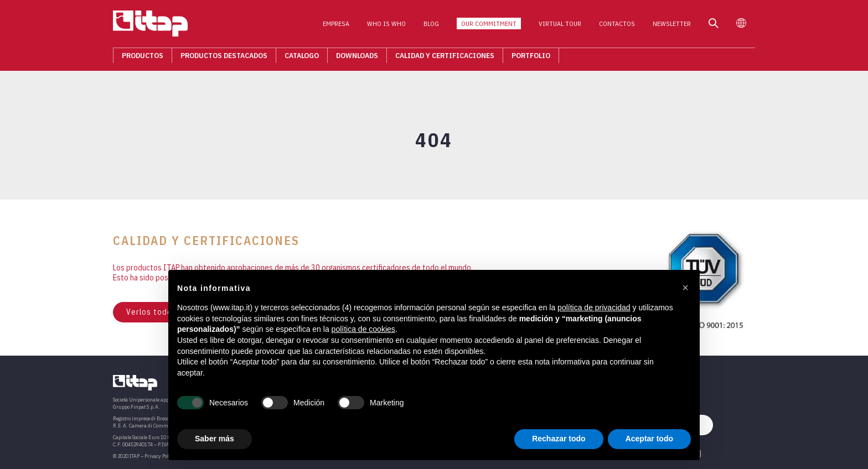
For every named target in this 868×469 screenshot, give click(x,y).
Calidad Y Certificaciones (445, 59)
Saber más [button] (215, 439)
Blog (431, 27)
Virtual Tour (560, 27)
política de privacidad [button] (594, 308)
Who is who (386, 27)
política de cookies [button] (363, 329)
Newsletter (672, 27)
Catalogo (302, 59)
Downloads (357, 59)
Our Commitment (489, 27)
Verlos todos (151, 312)
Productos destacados (224, 59)
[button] (685, 288)
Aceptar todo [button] (649, 439)
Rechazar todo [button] (559, 439)
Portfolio (531, 59)
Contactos (617, 27)
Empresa (336, 27)
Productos (143, 59)
